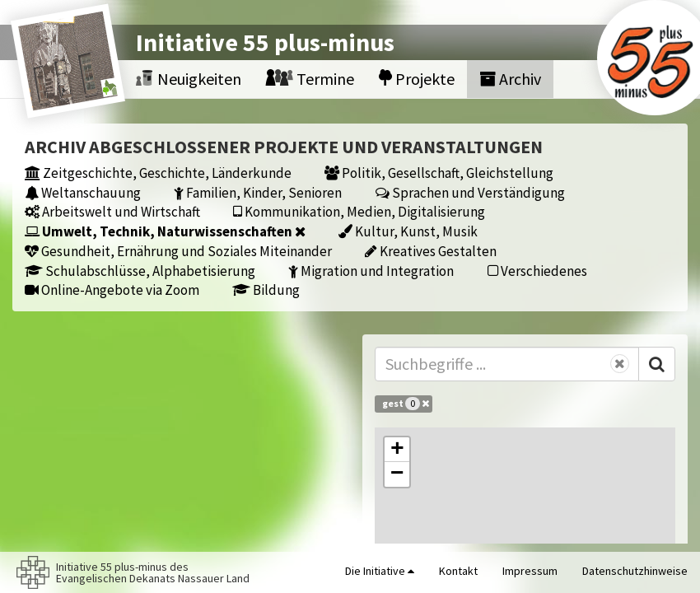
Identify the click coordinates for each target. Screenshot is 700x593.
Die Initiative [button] (380, 571)
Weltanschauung (83, 192)
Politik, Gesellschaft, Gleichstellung (439, 173)
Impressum (530, 571)
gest (406, 404)
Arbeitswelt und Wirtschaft (112, 211)
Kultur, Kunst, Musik (408, 231)
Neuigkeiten (189, 79)
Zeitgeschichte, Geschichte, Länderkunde (158, 173)
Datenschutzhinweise (635, 571)
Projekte (417, 79)
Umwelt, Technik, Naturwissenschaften (165, 231)
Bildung (266, 289)
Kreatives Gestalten (431, 251)
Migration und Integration (371, 271)
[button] (397, 450)
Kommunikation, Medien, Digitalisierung (359, 211)
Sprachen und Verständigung (470, 192)
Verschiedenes (537, 271)
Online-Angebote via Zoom (112, 289)
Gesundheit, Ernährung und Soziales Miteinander (178, 251)
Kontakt (458, 571)
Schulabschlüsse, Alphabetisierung (140, 271)
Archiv (510, 79)
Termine (310, 79)
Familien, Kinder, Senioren (258, 192)
